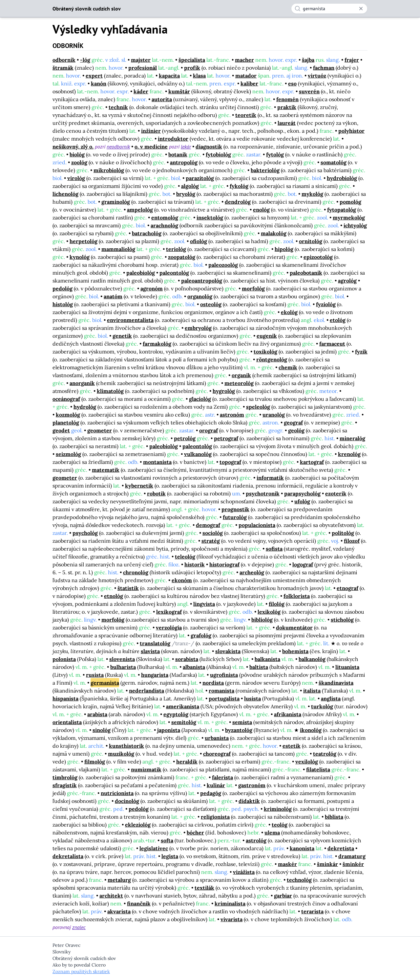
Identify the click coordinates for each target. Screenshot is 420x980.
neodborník (118, 147)
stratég (211, 541)
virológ (76, 178)
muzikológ (121, 754)
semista (242, 722)
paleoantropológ (202, 281)
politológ (343, 533)
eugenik (267, 336)
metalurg (119, 880)
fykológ (239, 186)
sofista (274, 549)
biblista (334, 817)
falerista (222, 777)
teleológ (185, 557)
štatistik (128, 588)
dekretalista (68, 856)
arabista (97, 714)
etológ (338, 320)
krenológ (349, 454)
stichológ (342, 620)
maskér (287, 864)
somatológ (334, 162)
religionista (215, 817)
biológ (77, 154)
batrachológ (147, 233)
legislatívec (154, 848)
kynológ (80, 257)
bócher (195, 832)
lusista (252, 698)
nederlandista (147, 691)
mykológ (312, 194)
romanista (221, 691)
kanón (99, 83)
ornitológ (311, 241)
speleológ (258, 407)
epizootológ (318, 257)
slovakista (228, 651)
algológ (190, 186)
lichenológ (65, 194)
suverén (309, 91)
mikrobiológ (109, 170)
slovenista (122, 659)
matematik (106, 470)
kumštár (179, 91)
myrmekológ (349, 217)
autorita (162, 99)
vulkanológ (198, 454)
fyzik (361, 352)
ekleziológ (138, 825)
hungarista (155, 675)
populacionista (257, 525)
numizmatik (146, 769)
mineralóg (352, 438)
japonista (169, 730)
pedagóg (211, 793)
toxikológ (265, 352)
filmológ (95, 762)
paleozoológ (223, 265)
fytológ (275, 154)
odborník (64, 60)
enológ (261, 210)
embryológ (198, 328)
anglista (331, 698)
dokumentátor (294, 627)
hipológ (284, 249)
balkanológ (312, 659)
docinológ (127, 801)
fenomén (287, 99)
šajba (308, 60)
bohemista (295, 651)
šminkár (327, 864)
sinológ (102, 730)
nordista (213, 683)
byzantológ (239, 730)
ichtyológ (355, 225)
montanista (157, 462)
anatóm (113, 296)
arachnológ (164, 225)
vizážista (244, 872)
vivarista (231, 919)
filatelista (318, 769)
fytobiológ (218, 154)
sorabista (187, 659)
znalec (79, 927)
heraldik (187, 762)
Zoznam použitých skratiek (81, 971)
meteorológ (239, 383)
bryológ (186, 194)
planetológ (66, 422)
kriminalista (230, 903)
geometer (100, 430)
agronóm (152, 288)
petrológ (185, 438)
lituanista (347, 667)
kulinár (216, 785)
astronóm (232, 415)
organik (241, 375)
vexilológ (307, 762)
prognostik (235, 509)
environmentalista (130, 320)
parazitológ (200, 178)
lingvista (204, 604)
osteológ (211, 304)
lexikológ (269, 612)
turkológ (322, 706)
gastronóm (252, 785)
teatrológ (325, 754)
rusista (95, 675)
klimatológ (110, 391)
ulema (272, 832)
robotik (156, 493)
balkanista (267, 659)
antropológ (184, 162)
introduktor (173, 139)
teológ (280, 825)
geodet (61, 430)
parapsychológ (302, 493)
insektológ (210, 217)
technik (118, 107)
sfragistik (65, 785)
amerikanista (183, 706)
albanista (194, 667)
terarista (312, 911)
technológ (299, 880)
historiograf (224, 564)
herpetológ (84, 241)
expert (94, 76)
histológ (63, 304)
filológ (277, 604)
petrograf (226, 438)
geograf (293, 422)
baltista (259, 667)
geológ (296, 430)
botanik (178, 154)
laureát (287, 123)
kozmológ (68, 415)
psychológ (85, 533)
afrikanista (288, 714)
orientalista (67, 722)
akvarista (119, 911)
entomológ (165, 217)
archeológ (252, 572)
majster (141, 60)
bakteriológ (265, 170)
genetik (122, 336)
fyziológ (326, 304)
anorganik (82, 383)
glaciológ (200, 399)
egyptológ (176, 714)
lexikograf (169, 612)
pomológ (350, 202)
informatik (270, 478)
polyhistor (351, 131)
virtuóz (317, 76)
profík (192, 68)
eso (292, 83)
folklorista (297, 596)
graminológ (116, 202)
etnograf (347, 588)
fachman (324, 68)
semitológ (184, 722)
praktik (287, 107)
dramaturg (352, 856)
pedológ (63, 288)
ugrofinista (224, 675)
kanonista (302, 848)
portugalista (224, 698)
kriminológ (278, 809)
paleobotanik (306, 273)
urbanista (217, 738)
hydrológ (85, 407)
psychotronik (263, 493)
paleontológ (174, 273)
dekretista (341, 848)
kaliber (249, 83)
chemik (288, 367)
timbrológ (65, 777)
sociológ (213, 533)
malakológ (274, 233)
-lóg (85, 60)
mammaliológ (118, 249)
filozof (352, 541)
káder (141, 91)
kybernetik (139, 486)
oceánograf (66, 399)
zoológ (79, 162)
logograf (303, 564)
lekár (186, 147)
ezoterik (336, 493)
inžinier (151, 131)
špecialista (192, 60)
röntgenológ (272, 359)
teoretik (246, 115)
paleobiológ (141, 273)
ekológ (289, 312)
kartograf (312, 462)
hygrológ (224, 391)
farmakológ (157, 344)
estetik (292, 746)
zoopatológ (182, 257)
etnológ (114, 596)
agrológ (347, 281)
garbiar (283, 896)
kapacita (169, 76)
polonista (64, 659)
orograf (209, 430)
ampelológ (140, 210)
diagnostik (209, 147)
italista (312, 691)
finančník (139, 903)
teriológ (176, 249)
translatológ (155, 643)
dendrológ (238, 202)
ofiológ (199, 241)
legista (170, 856)
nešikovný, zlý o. (73, 147)
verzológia (169, 627)
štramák (63, 68)
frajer (352, 60)
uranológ (274, 415)
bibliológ (262, 620)
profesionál (143, 68)
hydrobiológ (342, 178)
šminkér (353, 864)
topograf (230, 462)
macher (244, 60)
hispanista (65, 698)
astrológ (256, 840)
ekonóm (182, 580)
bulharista (123, 667)
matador (246, 76)
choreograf (217, 754)
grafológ (201, 635)
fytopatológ (342, 210)
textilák (204, 888)
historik (195, 564)
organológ (200, 296)
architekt (111, 896)
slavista (150, 651)
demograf (208, 525)
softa (167, 840)
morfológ (253, 288)
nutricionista (117, 793)
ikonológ (311, 730)
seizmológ (68, 454)
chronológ (136, 572)
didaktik (249, 801)
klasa (199, 76)
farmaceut (332, 344)
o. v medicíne (151, 147)
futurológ (235, 517)
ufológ (302, 501)
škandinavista (336, 683)
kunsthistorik (126, 746)
